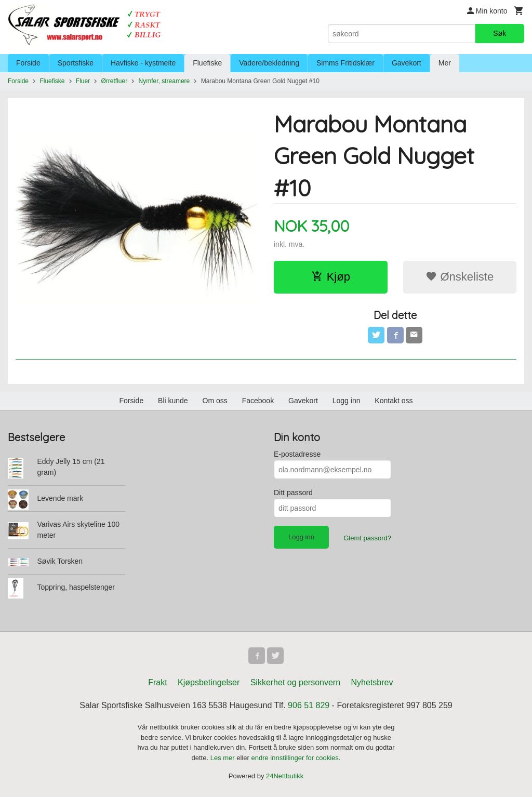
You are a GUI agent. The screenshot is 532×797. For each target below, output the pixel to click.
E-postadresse (297, 454)
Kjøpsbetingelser (209, 682)
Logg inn (347, 401)
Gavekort (407, 63)
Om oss (215, 401)
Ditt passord (293, 493)
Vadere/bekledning (269, 63)
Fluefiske (207, 63)
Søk (500, 33)
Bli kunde (173, 401)
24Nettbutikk (285, 776)
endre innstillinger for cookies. (296, 758)
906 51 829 (309, 705)
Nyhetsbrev (372, 682)
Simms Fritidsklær (345, 63)
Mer (445, 63)
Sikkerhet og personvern (295, 682)
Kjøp (331, 277)
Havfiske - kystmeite (143, 63)
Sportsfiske (76, 63)
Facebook (258, 401)
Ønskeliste (460, 277)
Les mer (224, 758)
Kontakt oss (394, 401)
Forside (28, 63)
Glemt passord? (367, 538)
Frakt (157, 682)
